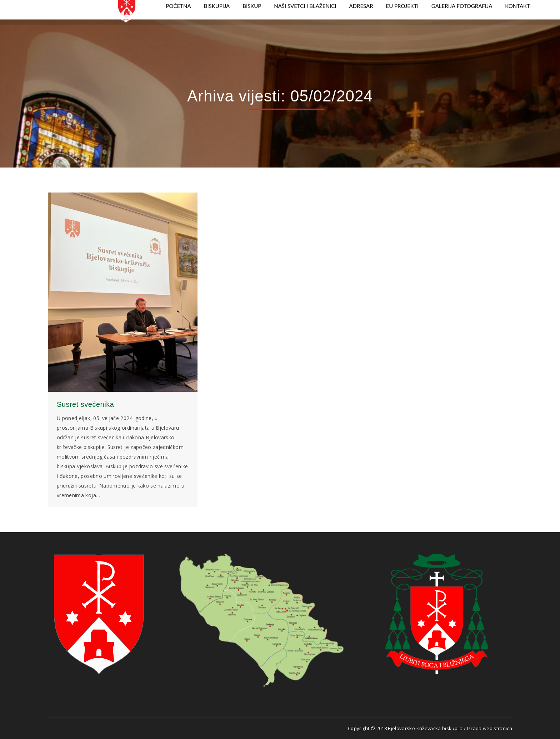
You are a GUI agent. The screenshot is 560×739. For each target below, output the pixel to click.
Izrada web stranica (490, 728)
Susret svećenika (85, 404)
